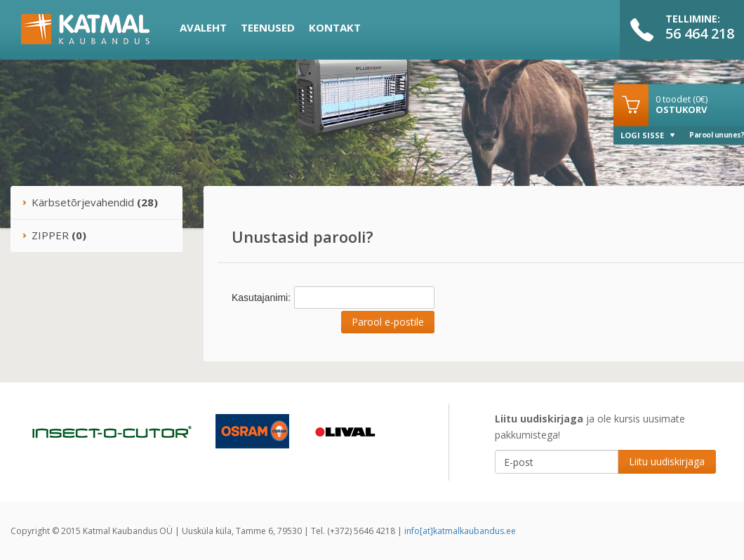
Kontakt (335, 27)
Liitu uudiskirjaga (667, 461)
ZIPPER (54, 235)
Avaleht (203, 27)
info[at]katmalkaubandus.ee (460, 531)
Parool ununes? (717, 135)
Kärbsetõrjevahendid (90, 202)
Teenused (268, 27)
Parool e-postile (388, 322)
